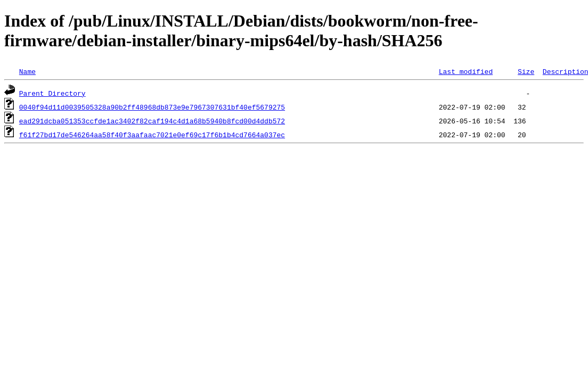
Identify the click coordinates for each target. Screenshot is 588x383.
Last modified (466, 71)
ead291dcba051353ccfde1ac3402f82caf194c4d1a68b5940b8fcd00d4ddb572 (152, 121)
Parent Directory (52, 93)
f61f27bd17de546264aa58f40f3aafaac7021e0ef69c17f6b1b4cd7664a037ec (152, 135)
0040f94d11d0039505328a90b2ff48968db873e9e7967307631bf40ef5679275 (152, 107)
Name (27, 71)
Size (526, 71)
